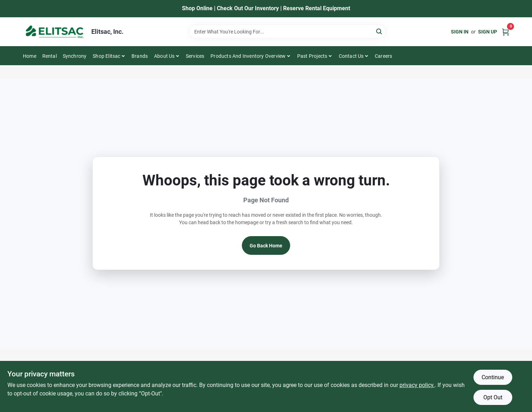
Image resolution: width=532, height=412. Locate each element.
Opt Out (493, 397)
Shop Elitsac (106, 56)
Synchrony (75, 56)
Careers (383, 56)
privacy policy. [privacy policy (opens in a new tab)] (417, 385)
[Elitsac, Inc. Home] (55, 32)
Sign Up (488, 32)
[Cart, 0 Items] (506, 32)
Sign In (460, 32)
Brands (140, 56)
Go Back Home (266, 246)
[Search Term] (287, 32)
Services (195, 56)
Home (30, 56)
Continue (493, 377)
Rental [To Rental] (50, 56)
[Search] (380, 31)
